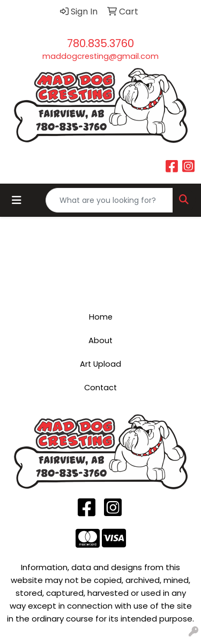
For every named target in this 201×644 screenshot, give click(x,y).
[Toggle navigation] (17, 200)
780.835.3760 (100, 43)
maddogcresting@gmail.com (100, 56)
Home (101, 317)
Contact (100, 388)
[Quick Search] (109, 200)
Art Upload (100, 364)
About (100, 340)
